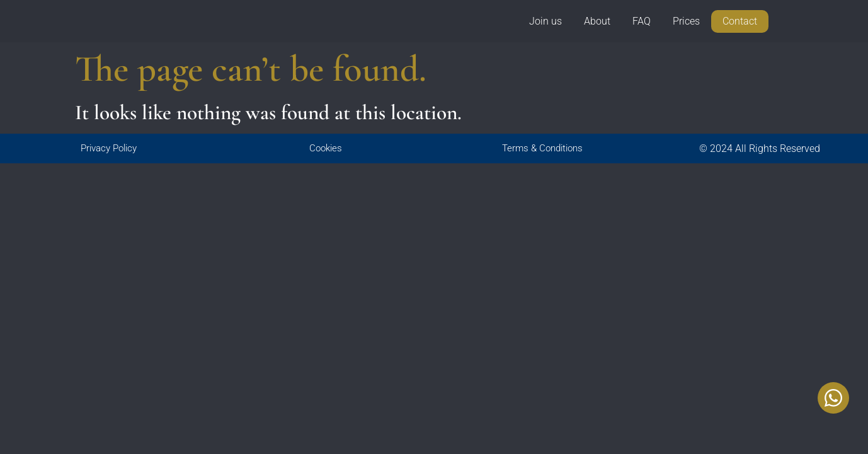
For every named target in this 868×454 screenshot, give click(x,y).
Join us (545, 22)
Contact (740, 22)
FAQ (642, 22)
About (597, 22)
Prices (686, 22)
